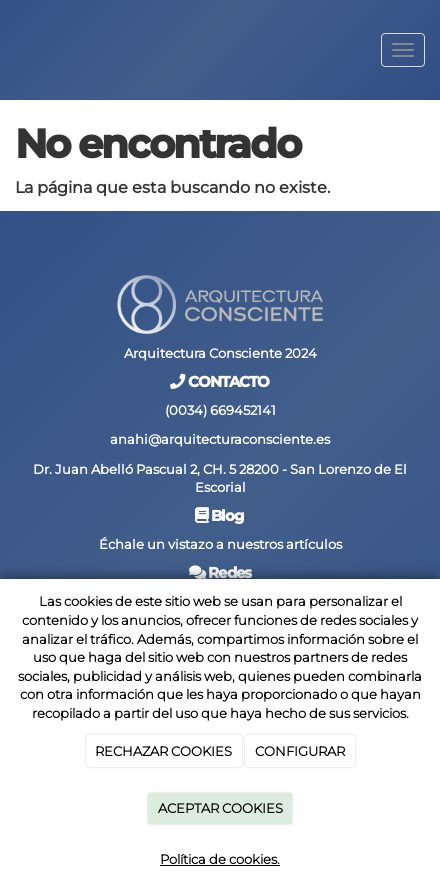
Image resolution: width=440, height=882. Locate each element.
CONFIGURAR (300, 751)
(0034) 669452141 (220, 410)
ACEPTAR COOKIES (220, 808)
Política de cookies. (220, 859)
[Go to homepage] (10, 50)
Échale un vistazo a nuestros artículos (220, 544)
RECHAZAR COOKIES (163, 751)
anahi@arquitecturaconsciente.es (220, 439)
